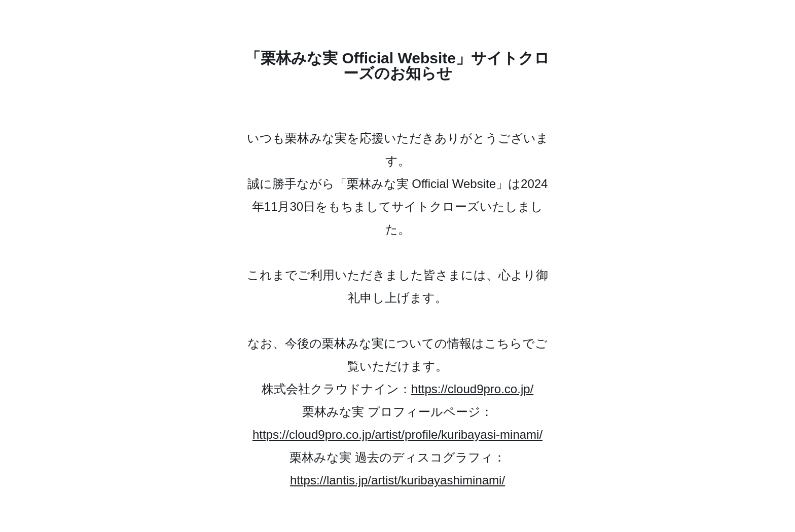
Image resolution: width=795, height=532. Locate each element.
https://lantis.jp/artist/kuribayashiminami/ (397, 480)
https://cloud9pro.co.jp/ (472, 389)
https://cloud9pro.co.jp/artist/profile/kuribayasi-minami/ (397, 434)
